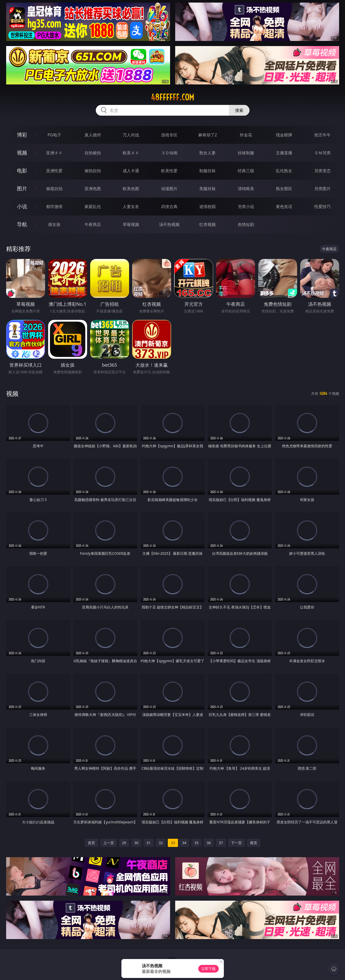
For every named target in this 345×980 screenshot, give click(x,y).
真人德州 (93, 135)
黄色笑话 (284, 206)
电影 (22, 171)
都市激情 (54, 206)
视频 (22, 153)
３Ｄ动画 (169, 153)
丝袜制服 (246, 153)
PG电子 (54, 135)
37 (221, 843)
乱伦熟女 (284, 171)
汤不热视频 (169, 224)
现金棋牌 (284, 135)
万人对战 (131, 135)
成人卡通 (131, 171)
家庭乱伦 (93, 206)
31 (149, 843)
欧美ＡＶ (131, 153)
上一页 (109, 843)
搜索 (239, 110)
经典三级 (246, 171)
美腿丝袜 (207, 189)
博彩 (22, 135)
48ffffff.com (172, 97)
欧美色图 (131, 189)
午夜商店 (93, 224)
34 (184, 843)
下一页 (236, 843)
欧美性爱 (169, 171)
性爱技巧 (322, 206)
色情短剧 (246, 224)
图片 (22, 188)
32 (161, 843)
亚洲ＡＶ (54, 153)
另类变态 (322, 171)
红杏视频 (207, 224)
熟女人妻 (207, 153)
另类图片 (322, 189)
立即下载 (208, 969)
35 (196, 843)
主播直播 (284, 153)
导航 (22, 224)
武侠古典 (169, 206)
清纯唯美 (246, 189)
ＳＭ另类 (322, 153)
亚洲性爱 (54, 171)
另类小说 (246, 206)
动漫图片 (169, 189)
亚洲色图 (93, 189)
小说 (22, 206)
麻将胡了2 (208, 135)
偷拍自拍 (93, 171)
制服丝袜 (207, 171)
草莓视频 (131, 224)
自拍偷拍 (93, 153)
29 (124, 843)
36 (209, 843)
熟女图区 (284, 189)
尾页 (254, 843)
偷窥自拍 (54, 189)
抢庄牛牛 (322, 135)
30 (136, 843)
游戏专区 (169, 135)
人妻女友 (131, 206)
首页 (91, 843)
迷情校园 (207, 206)
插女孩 (54, 224)
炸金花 (246, 135)
